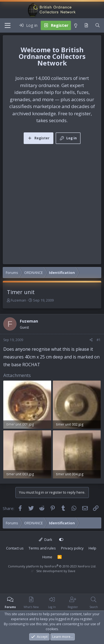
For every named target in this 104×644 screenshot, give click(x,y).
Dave (72, 571)
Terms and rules (42, 548)
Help (92, 548)
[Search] (98, 25)
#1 (99, 340)
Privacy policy (72, 548)
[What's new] (86, 25)
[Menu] (8, 25)
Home (47, 557)
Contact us (15, 548)
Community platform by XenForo (52, 566)
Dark (46, 540)
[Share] (91, 340)
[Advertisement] (52, 199)
